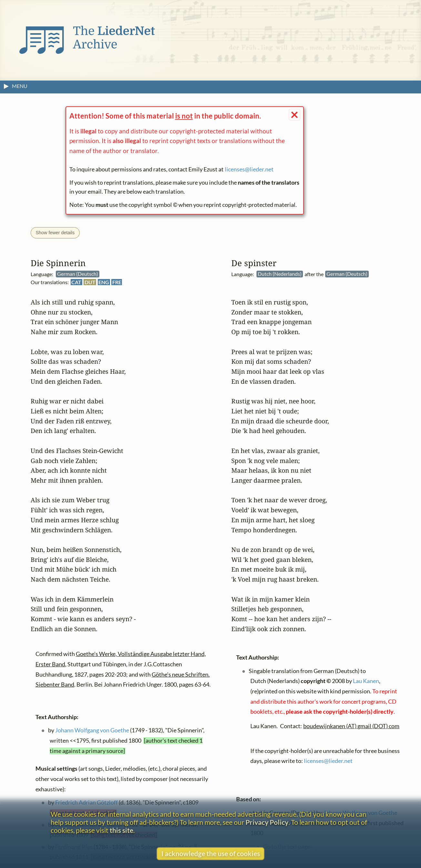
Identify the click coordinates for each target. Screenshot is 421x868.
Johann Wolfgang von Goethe (92, 730)
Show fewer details (55, 233)
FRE (117, 282)
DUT (90, 282)
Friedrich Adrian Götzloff (86, 802)
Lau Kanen (366, 681)
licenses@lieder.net (249, 169)
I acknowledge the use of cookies (211, 853)
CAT (76, 282)
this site (121, 830)
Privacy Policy (267, 822)
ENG (104, 282)
